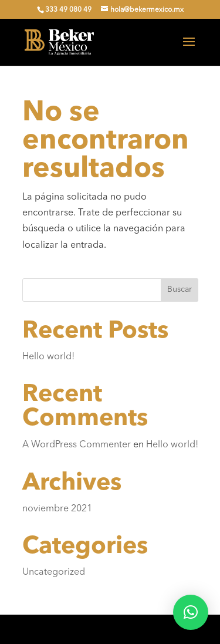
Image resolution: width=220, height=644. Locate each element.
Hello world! (48, 357)
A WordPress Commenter (77, 445)
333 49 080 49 (68, 10)
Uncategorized (54, 572)
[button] (191, 612)
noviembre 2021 (57, 509)
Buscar (180, 289)
